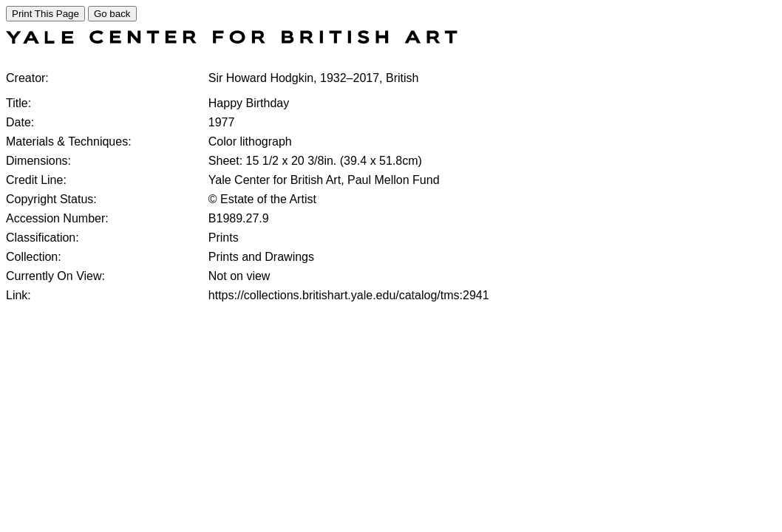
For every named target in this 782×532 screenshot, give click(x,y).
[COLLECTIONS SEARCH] (232, 40)
